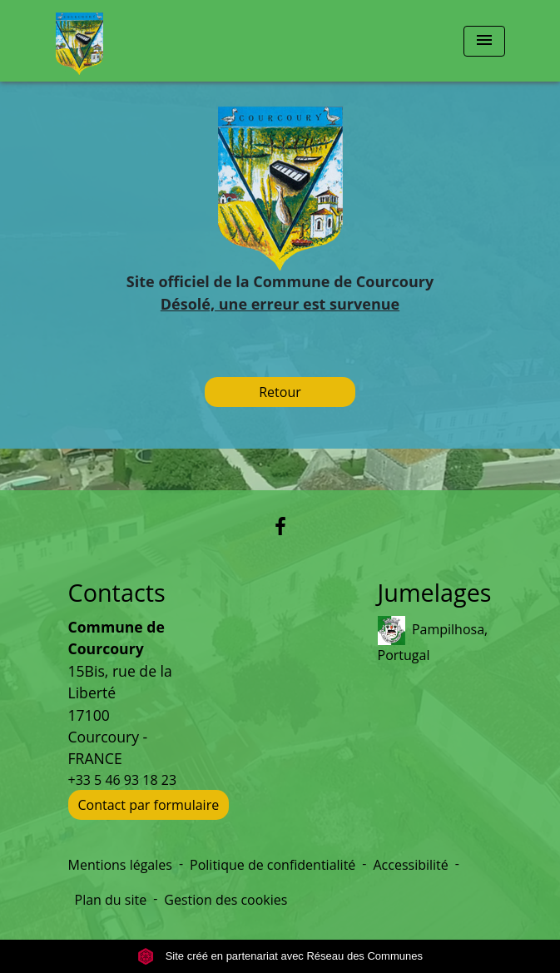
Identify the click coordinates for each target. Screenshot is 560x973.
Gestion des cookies (225, 900)
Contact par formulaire (149, 805)
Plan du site (111, 900)
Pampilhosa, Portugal (433, 640)
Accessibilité (410, 865)
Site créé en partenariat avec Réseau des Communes (280, 956)
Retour (280, 392)
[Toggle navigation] (484, 41)
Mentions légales (120, 865)
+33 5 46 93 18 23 (123, 780)
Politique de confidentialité (273, 865)
